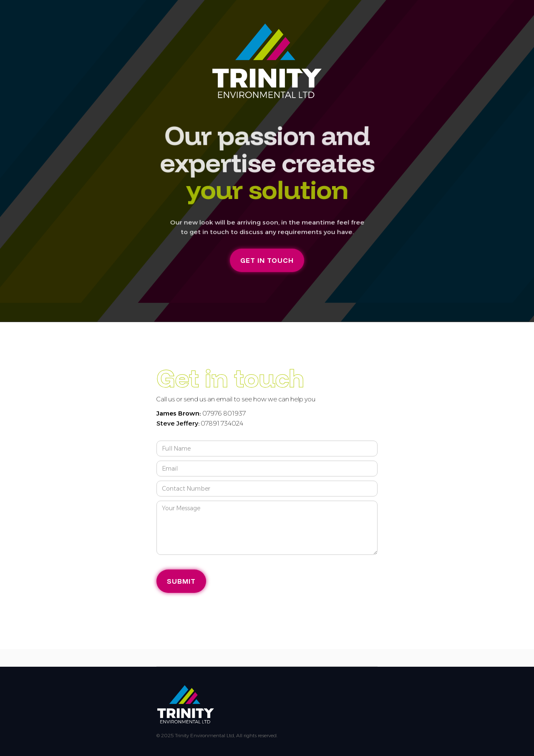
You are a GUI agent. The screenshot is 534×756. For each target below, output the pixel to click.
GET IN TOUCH (267, 260)
